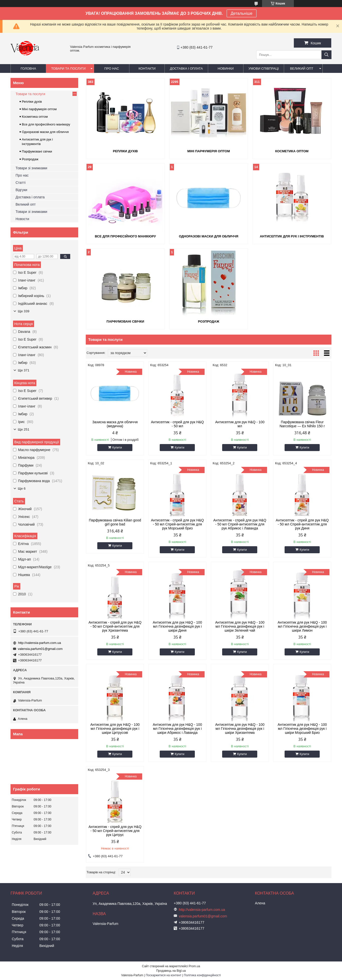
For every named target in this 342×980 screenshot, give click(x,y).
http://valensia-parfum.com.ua (39, 643)
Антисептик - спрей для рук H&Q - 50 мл (177, 424)
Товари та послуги (68, 68)
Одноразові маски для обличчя (208, 236)
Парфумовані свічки (125, 321)
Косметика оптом (292, 151)
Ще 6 (22, 488)
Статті (21, 183)
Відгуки (21, 190)
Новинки (226, 68)
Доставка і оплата (186, 68)
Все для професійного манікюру (125, 236)
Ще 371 (24, 370)
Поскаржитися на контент (163, 975)
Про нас (112, 68)
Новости (22, 219)
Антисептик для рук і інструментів (292, 236)
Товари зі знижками (31, 168)
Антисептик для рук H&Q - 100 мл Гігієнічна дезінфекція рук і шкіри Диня (177, 626)
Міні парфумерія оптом (209, 151)
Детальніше (242, 13)
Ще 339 (24, 311)
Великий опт (302, 68)
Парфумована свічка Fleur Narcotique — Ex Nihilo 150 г (302, 424)
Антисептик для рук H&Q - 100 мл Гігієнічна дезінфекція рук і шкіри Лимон (302, 626)
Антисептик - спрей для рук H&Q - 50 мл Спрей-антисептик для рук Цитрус (115, 831)
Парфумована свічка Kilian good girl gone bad (115, 522)
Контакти (147, 68)
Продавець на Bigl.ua (171, 971)
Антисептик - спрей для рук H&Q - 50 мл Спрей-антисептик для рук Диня (302, 524)
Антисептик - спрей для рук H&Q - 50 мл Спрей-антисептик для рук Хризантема (115, 626)
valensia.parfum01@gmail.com (40, 649)
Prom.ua (194, 966)
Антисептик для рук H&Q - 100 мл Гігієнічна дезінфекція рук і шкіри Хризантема (240, 729)
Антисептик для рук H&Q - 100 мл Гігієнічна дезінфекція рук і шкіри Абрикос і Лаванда (177, 729)
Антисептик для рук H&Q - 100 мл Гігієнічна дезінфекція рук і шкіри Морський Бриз (302, 729)
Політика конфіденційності (202, 975)
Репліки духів (125, 151)
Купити (117, 448)
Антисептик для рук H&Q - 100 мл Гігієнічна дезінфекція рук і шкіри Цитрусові (115, 729)
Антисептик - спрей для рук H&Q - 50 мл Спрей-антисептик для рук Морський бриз (177, 524)
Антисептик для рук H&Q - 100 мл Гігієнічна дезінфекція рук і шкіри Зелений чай (240, 626)
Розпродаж (208, 321)
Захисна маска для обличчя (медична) (115, 424)
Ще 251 (24, 429)
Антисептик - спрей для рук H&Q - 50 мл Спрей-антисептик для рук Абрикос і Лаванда (240, 524)
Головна (28, 68)
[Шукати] (326, 55)
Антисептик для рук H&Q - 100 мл (240, 424)
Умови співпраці (264, 68)
